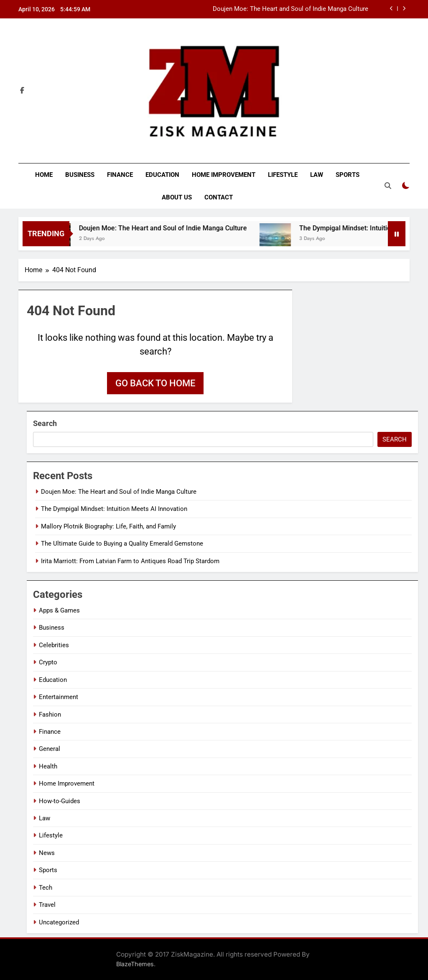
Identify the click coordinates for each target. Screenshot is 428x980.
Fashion (50, 715)
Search (45, 423)
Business (80, 175)
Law (317, 175)
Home (44, 175)
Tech (46, 888)
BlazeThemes (135, 964)
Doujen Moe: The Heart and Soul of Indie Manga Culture (290, 9)
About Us (177, 197)
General (50, 749)
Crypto (48, 662)
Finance (120, 175)
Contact (219, 197)
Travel (47, 905)
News (47, 853)
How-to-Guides (60, 801)
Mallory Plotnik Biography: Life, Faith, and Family (108, 526)
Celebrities (54, 645)
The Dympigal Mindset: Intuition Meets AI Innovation (114, 509)
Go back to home (155, 383)
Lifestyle (283, 175)
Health (48, 766)
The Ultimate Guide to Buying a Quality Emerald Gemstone (122, 544)
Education (162, 175)
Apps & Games (59, 610)
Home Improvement (224, 175)
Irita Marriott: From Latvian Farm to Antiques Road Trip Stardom (130, 561)
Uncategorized (59, 922)
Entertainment (59, 697)
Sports (348, 175)
